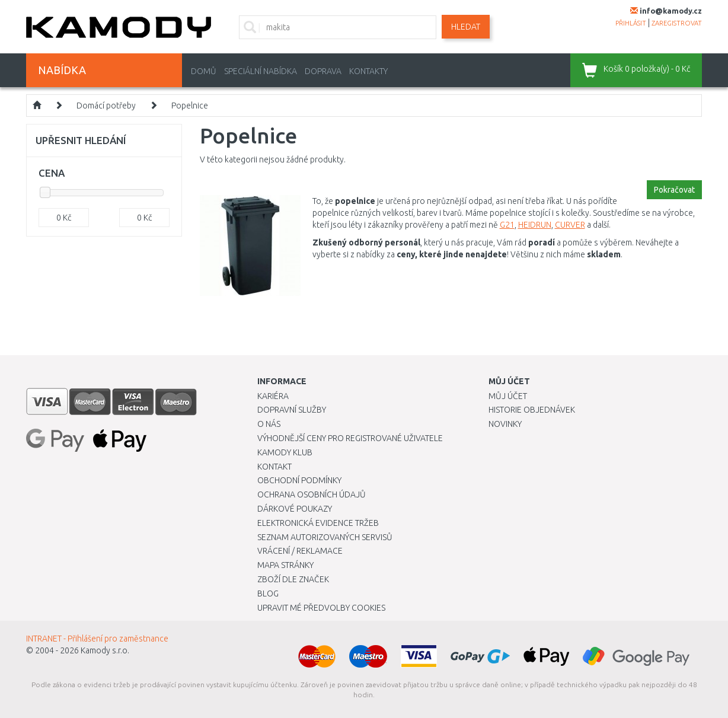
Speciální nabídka (261, 71)
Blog (268, 593)
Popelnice (190, 106)
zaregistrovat (677, 23)
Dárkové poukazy (295, 509)
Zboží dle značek (293, 579)
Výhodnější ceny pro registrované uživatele (350, 438)
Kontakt (274, 467)
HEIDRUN (535, 225)
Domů (204, 71)
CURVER (570, 225)
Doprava (323, 71)
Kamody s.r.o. (105, 650)
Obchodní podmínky (299, 480)
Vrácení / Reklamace (300, 551)
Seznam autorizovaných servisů (325, 537)
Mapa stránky (285, 565)
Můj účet (508, 396)
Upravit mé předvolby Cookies (321, 608)
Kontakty (368, 71)
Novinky (505, 424)
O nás (269, 424)
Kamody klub (285, 452)
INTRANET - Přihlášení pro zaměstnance (97, 639)
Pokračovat (674, 190)
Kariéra (273, 396)
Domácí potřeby (106, 106)
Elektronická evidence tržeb (318, 523)
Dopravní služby (292, 410)
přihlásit (631, 23)
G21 (507, 225)
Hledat (466, 27)
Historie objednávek (532, 410)
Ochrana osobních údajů (312, 494)
